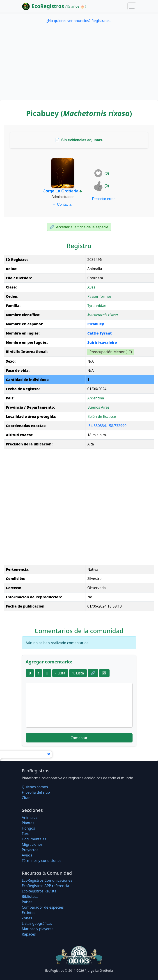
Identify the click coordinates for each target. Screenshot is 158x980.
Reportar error (101, 199)
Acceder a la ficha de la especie (79, 227)
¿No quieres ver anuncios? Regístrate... (79, 21)
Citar (26, 798)
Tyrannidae (97, 306)
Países (27, 902)
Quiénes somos (35, 787)
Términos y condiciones (42, 861)
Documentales (34, 839)
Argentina (96, 398)
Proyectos (30, 850)
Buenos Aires (98, 407)
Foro (26, 834)
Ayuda (27, 855)
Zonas (27, 918)
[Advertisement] (79, 66)
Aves (91, 287)
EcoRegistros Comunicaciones (47, 880)
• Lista (60, 673)
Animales (30, 817)
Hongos (29, 828)
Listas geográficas (37, 923)
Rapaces (29, 934)
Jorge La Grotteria (61, 191)
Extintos (29, 913)
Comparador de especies (43, 907)
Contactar (63, 204)
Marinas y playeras (38, 929)
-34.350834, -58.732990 (107, 426)
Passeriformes (99, 296)
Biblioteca (30, 896)
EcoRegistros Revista (39, 891)
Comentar (79, 738)
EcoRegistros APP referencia (46, 886)
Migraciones (32, 844)
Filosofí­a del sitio (36, 792)
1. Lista (78, 673)
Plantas (28, 823)
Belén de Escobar (102, 416)
